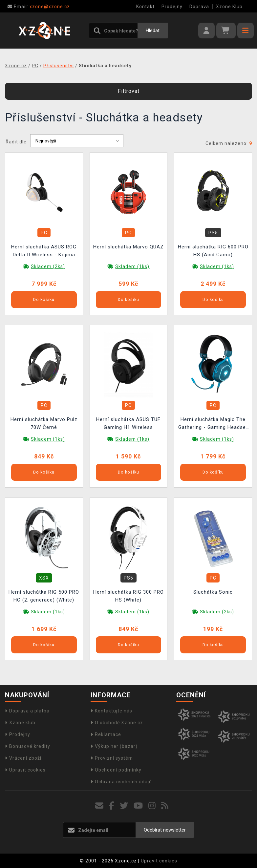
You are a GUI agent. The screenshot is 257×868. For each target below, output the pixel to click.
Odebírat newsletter (165, 830)
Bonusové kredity (28, 746)
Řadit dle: (17, 142)
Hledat (153, 31)
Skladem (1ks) (132, 266)
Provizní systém (112, 758)
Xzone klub (20, 723)
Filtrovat (129, 91)
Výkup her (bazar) (114, 746)
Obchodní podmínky (116, 770)
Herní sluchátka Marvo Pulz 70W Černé (44, 423)
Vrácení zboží (23, 758)
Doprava (199, 7)
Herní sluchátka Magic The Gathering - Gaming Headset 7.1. (213, 424)
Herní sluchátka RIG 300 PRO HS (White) (128, 596)
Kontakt (145, 7)
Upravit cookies (25, 770)
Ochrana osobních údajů (121, 782)
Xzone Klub (229, 7)
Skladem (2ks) (48, 266)
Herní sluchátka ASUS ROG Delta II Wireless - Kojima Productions (44, 252)
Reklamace (106, 734)
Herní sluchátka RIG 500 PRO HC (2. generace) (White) (44, 596)
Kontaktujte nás (111, 711)
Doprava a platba (27, 711)
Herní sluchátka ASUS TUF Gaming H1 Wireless (128, 423)
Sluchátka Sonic (213, 592)
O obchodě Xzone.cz (117, 723)
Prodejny (172, 7)
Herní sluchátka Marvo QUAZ (128, 247)
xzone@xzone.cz (39, 7)
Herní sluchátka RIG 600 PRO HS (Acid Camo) (213, 251)
